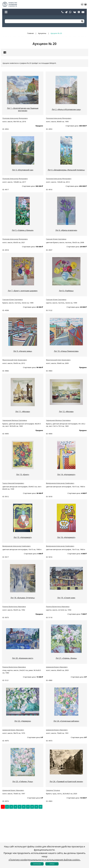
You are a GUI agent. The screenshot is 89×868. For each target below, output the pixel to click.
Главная (30, 33)
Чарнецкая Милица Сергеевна (15, 420)
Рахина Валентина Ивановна (14, 606)
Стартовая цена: (72, 126)
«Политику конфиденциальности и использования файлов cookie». (45, 860)
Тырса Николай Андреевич (13, 483)
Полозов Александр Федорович (15, 118)
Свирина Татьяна (53, 790)
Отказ (52, 864)
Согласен (37, 864)
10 (40, 807)
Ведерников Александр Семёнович (60, 483)
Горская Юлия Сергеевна (56, 239)
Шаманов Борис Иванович (57, 667)
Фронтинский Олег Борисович (15, 360)
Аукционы (42, 33)
